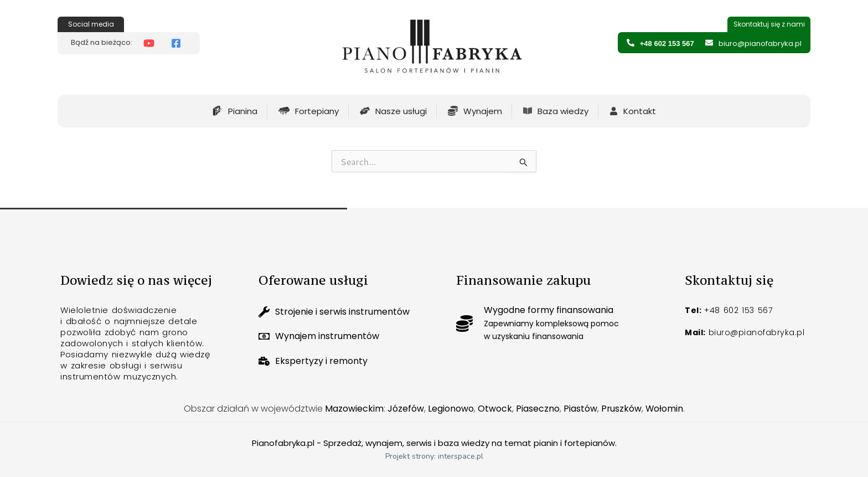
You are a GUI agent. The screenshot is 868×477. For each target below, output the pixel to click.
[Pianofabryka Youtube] (152, 43)
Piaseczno (537, 409)
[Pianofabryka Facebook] (179, 43)
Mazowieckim (354, 409)
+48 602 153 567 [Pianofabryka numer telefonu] (667, 43)
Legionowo (450, 409)
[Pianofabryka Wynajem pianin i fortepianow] (453, 111)
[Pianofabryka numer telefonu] (631, 43)
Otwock (494, 409)
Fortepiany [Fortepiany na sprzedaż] (317, 111)
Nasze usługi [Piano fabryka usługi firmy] (401, 111)
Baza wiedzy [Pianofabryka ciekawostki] (563, 111)
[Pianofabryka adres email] (709, 43)
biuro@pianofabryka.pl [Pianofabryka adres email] (760, 43)
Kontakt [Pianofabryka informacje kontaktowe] (640, 111)
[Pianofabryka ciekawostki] (528, 111)
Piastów (580, 409)
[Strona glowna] (432, 50)
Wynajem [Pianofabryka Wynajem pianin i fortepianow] (483, 111)
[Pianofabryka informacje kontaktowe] (614, 111)
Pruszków (621, 409)
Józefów (405, 409)
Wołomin (665, 409)
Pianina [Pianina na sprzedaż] (243, 111)
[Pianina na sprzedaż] (218, 111)
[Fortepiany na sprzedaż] (284, 111)
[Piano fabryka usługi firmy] (365, 111)
